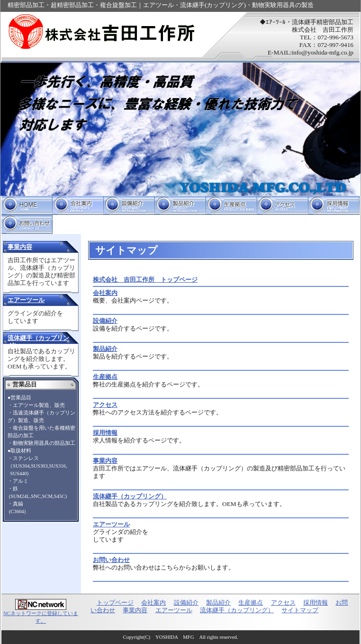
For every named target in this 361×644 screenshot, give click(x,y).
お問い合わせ (27, 224)
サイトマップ (300, 610)
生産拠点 (232, 205)
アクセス (283, 205)
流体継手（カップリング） (130, 496)
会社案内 (78, 205)
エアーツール (26, 300)
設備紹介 (129, 205)
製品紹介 (180, 205)
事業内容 (20, 247)
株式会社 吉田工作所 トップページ (145, 280)
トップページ (27, 205)
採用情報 (334, 205)
